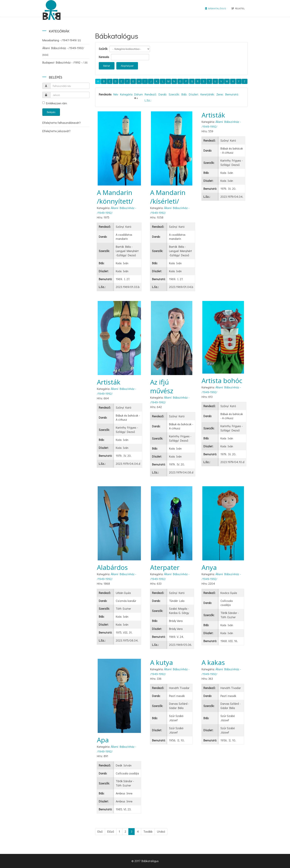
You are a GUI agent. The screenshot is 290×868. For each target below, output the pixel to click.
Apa (103, 740)
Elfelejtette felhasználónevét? (61, 123)
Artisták (213, 115)
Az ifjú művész (162, 386)
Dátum (139, 94)
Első (100, 831)
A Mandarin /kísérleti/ (168, 197)
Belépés (51, 112)
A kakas (213, 662)
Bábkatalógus (216, 8)
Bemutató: (232, 94)
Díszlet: (194, 94)
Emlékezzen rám (55, 103)
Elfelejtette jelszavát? (56, 131)
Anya (209, 567)
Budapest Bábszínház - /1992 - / (65, 62)
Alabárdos (112, 567)
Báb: (184, 94)
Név (116, 94)
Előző (111, 831)
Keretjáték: (208, 94)
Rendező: (151, 94)
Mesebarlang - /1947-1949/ (62, 40)
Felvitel (238, 8)
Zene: (220, 94)
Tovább (148, 831)
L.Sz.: (148, 100)
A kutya (162, 662)
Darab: (163, 94)
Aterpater (165, 567)
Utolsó (161, 831)
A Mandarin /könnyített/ (115, 197)
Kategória (126, 94)
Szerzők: (174, 94)
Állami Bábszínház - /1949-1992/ (63, 51)
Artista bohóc (222, 381)
